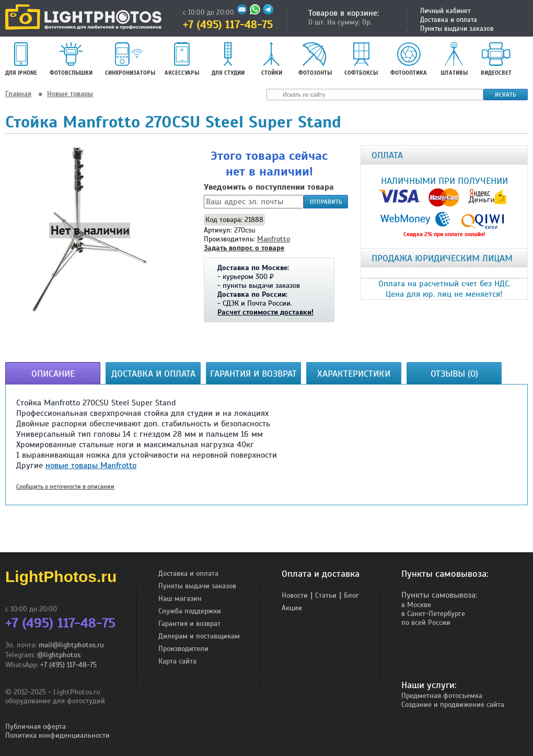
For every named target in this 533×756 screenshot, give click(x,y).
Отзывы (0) (454, 374)
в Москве (416, 605)
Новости (295, 595)
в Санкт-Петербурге (433, 614)
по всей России (426, 623)
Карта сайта (177, 661)
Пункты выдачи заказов (457, 29)
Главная (18, 94)
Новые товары (70, 94)
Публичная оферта (36, 726)
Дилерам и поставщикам (199, 636)
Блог (351, 595)
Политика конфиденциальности (57, 735)
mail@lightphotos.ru (71, 645)
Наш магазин (180, 598)
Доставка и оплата (449, 20)
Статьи (326, 595)
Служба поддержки (190, 611)
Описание (53, 374)
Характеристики (354, 374)
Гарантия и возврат (253, 374)
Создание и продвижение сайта (453, 705)
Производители (183, 649)
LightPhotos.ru (61, 577)
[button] (90, 230)
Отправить (326, 202)
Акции (292, 608)
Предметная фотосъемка (442, 696)
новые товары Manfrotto (91, 466)
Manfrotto (274, 239)
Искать (506, 95)
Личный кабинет (445, 11)
